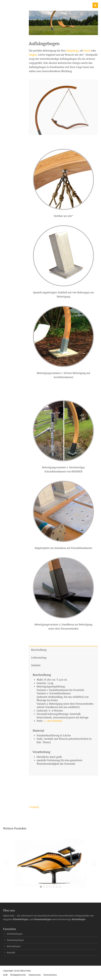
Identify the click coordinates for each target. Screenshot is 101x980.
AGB (5, 975)
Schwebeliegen (20, 919)
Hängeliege (72, 51)
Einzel (87, 51)
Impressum (35, 975)
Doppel (33, 55)
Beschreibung (39, 650)
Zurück (35, 807)
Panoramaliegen (43, 919)
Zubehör (36, 665)
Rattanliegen (79, 919)
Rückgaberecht (18, 975)
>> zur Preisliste (53, 721)
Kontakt (11, 953)
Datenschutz (50, 975)
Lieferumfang (39, 658)
